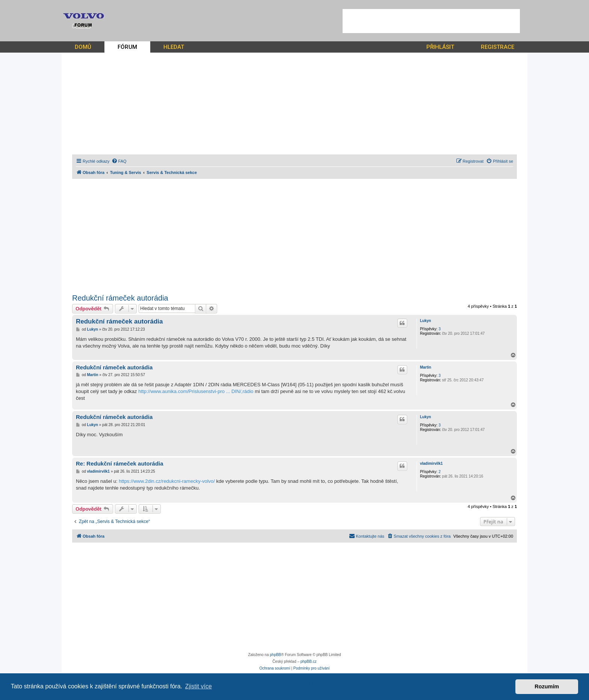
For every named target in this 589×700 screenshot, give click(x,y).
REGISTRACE (498, 47)
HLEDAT (174, 47)
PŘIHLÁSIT (440, 47)
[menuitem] (119, 161)
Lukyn (425, 321)
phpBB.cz (309, 661)
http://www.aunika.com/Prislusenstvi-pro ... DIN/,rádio (196, 391)
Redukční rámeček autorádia (120, 298)
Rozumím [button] (547, 686)
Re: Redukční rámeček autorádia (120, 463)
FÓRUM (127, 47)
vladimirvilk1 (431, 463)
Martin (426, 367)
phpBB (275, 655)
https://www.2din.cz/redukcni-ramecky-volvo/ (167, 481)
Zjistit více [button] (199, 686)
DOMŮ (83, 47)
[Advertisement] (431, 21)
